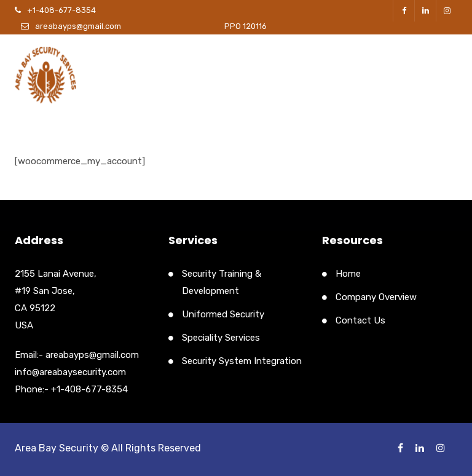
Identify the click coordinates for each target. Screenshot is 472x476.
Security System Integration (242, 361)
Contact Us (360, 320)
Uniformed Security (223, 314)
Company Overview (376, 297)
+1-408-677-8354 (61, 10)
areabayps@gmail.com (78, 26)
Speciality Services (221, 338)
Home (348, 274)
